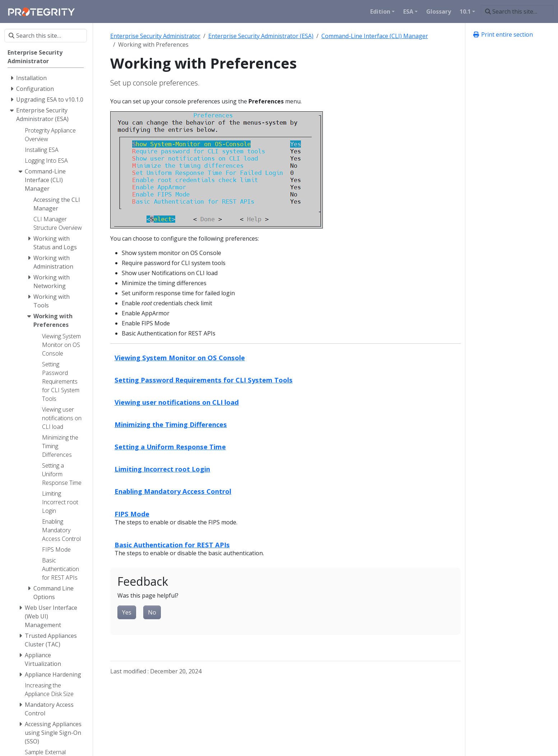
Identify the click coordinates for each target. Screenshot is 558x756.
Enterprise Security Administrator (155, 36)
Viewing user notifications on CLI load (177, 402)
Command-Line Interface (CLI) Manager (375, 36)
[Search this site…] (517, 11)
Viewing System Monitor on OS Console (180, 358)
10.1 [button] (465, 11)
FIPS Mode (132, 514)
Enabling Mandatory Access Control (173, 491)
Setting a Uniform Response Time (170, 447)
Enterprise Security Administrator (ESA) (261, 36)
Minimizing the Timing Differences (171, 424)
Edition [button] (380, 11)
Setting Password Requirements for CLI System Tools (204, 380)
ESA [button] (408, 11)
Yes (127, 612)
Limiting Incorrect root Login (162, 469)
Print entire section (503, 34)
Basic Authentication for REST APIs (172, 545)
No (152, 612)
